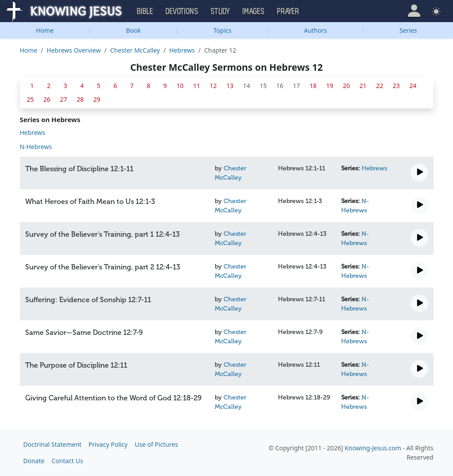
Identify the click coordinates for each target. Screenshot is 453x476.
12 (213, 86)
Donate (34, 461)
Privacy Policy (108, 444)
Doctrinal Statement (53, 444)
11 (197, 86)
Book (133, 30)
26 (47, 99)
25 (30, 99)
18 (313, 86)
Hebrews (182, 50)
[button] (414, 11)
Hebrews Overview (74, 50)
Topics (223, 30)
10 (180, 86)
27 (64, 99)
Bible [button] (145, 12)
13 (230, 86)
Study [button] (221, 12)
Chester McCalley (135, 50)
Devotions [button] (182, 12)
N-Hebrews (36, 147)
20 (346, 86)
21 (363, 86)
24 (413, 86)
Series (408, 30)
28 (80, 99)
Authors (316, 30)
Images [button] (254, 12)
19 (330, 86)
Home (45, 30)
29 (97, 99)
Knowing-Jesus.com (373, 448)
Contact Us (67, 461)
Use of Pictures (156, 444)
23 (396, 86)
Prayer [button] (288, 12)
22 (380, 86)
